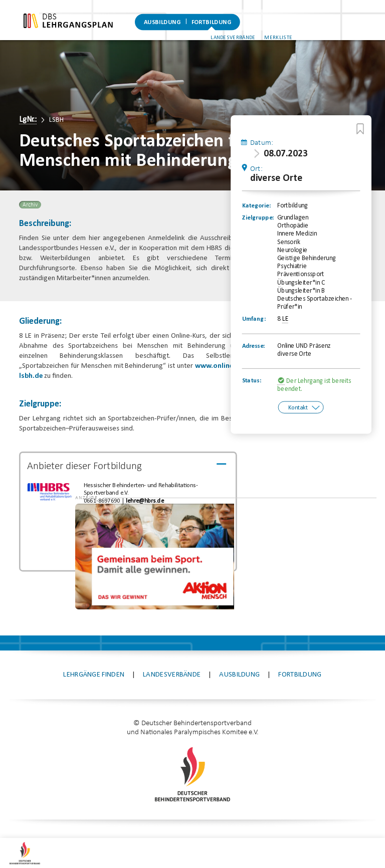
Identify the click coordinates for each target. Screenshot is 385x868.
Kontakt (296, 417)
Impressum (127, 817)
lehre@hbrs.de (141, 511)
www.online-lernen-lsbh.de (127, 386)
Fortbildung (211, 23)
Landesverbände (312, 29)
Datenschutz (187, 817)
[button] (246, 492)
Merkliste (358, 29)
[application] (306, 530)
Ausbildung (162, 23)
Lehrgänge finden (94, 648)
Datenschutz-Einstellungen (276, 817)
